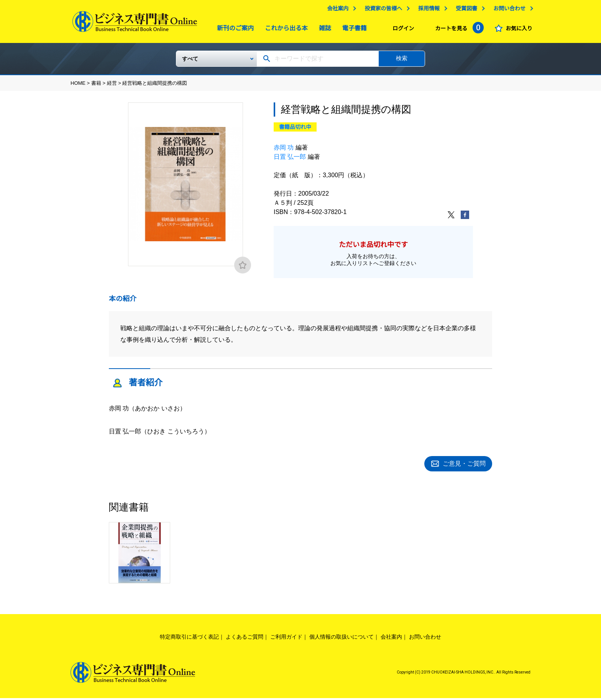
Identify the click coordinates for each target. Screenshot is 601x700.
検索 (402, 61)
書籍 (96, 86)
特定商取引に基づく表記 (189, 639)
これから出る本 (284, 30)
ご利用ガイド (286, 639)
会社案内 (336, 10)
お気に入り (517, 30)
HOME (78, 86)
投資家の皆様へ (381, 10)
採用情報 (427, 10)
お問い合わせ (507, 10)
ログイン (401, 30)
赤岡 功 (284, 151)
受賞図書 (465, 10)
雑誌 (323, 30)
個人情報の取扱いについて (342, 639)
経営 (112, 86)
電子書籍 (353, 30)
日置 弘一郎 (290, 160)
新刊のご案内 (233, 30)
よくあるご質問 (245, 639)
